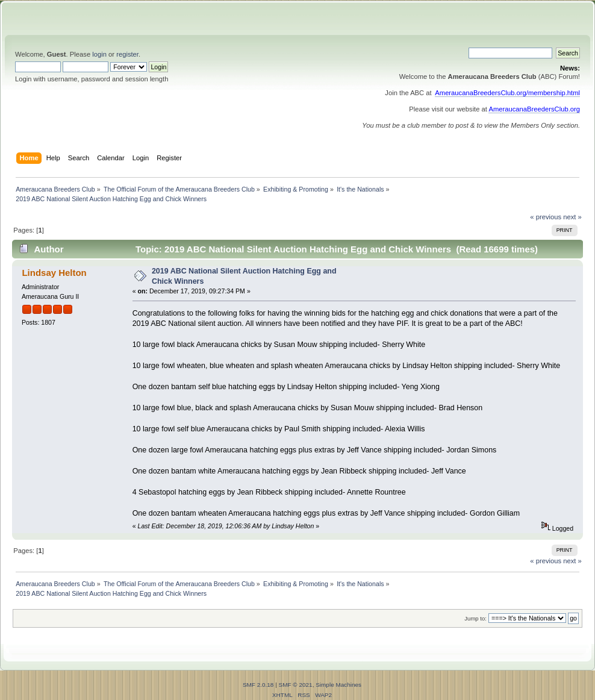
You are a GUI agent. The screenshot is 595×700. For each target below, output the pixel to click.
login (99, 54)
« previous (546, 217)
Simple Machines (338, 685)
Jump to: (475, 618)
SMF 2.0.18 (258, 685)
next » (572, 217)
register (127, 54)
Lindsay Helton (54, 273)
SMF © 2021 (296, 685)
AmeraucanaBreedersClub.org (534, 109)
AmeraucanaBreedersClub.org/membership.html (507, 93)
